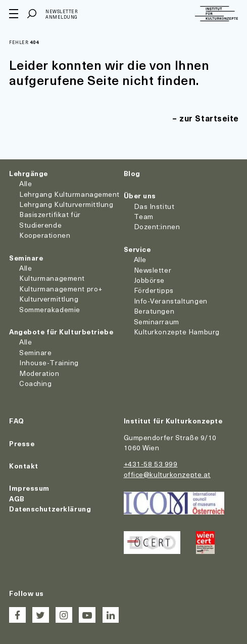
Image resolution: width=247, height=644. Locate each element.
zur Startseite (209, 118)
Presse (22, 443)
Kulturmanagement (52, 278)
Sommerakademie (50, 309)
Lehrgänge (29, 173)
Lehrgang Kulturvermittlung (66, 204)
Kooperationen (45, 235)
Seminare (26, 258)
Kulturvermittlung (49, 299)
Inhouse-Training (49, 362)
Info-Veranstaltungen (171, 301)
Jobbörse (149, 280)
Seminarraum (157, 321)
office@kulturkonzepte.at (167, 474)
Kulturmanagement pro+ (61, 289)
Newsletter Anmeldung (62, 14)
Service (137, 249)
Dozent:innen (157, 226)
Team (144, 216)
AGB (17, 499)
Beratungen (154, 311)
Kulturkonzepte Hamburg (177, 332)
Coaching (35, 383)
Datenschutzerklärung (50, 509)
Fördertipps (154, 290)
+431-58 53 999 (151, 464)
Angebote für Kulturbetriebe (61, 332)
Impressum (29, 488)
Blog (132, 173)
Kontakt (24, 466)
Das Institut (154, 206)
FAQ (17, 421)
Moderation (39, 373)
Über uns (140, 196)
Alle (26, 183)
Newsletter (153, 270)
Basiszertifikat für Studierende (50, 219)
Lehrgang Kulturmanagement (69, 194)
